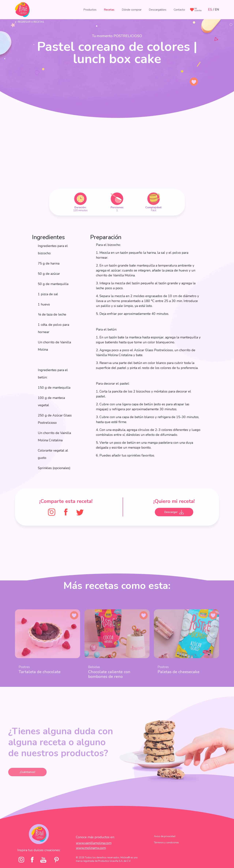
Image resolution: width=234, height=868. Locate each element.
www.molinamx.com (91, 856)
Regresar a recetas (31, 22)
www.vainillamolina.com (94, 851)
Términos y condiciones (166, 850)
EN (217, 10)
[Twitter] (80, 512)
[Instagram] (52, 512)
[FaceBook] (66, 512)
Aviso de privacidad (165, 844)
